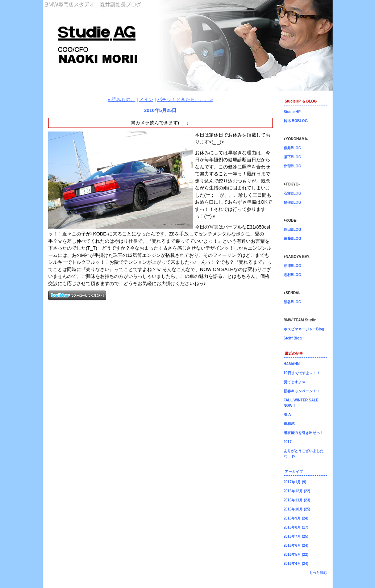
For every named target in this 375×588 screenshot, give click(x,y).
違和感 (289, 424)
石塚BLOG (293, 193)
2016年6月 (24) (296, 545)
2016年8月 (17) (296, 527)
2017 (288, 442)
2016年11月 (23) (297, 500)
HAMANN (292, 364)
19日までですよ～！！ (302, 373)
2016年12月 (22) (297, 491)
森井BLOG (293, 148)
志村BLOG (293, 275)
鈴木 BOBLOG (296, 121)
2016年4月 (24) (296, 564)
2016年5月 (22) (296, 554)
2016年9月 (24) (296, 518)
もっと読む (318, 573)
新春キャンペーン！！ (302, 391)
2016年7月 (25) (296, 536)
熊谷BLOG (293, 302)
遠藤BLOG (293, 239)
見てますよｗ (295, 382)
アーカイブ (294, 472)
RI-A (287, 415)
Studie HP (292, 112)
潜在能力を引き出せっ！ (304, 433)
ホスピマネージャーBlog (304, 329)
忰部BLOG (293, 166)
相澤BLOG (293, 266)
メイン (146, 99)
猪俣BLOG (293, 202)
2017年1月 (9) (295, 482)
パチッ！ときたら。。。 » (185, 99)
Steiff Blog (293, 338)
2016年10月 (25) (297, 509)
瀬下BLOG (293, 157)
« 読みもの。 (122, 99)
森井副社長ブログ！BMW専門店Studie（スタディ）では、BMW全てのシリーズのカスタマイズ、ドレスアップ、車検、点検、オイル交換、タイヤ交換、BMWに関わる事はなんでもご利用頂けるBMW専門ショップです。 (188, 45)
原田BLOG (293, 230)
